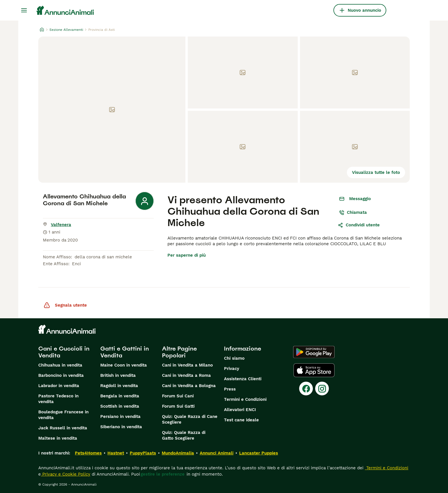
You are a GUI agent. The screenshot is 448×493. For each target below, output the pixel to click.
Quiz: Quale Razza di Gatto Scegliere (184, 435)
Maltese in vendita (58, 438)
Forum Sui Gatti (178, 406)
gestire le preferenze (163, 474)
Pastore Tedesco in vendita (58, 399)
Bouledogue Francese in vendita (63, 415)
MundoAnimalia (178, 453)
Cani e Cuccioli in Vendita (64, 352)
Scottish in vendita (120, 406)
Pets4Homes (88, 453)
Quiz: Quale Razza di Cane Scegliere (190, 419)
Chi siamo (234, 358)
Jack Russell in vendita (63, 428)
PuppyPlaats (143, 453)
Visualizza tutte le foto (376, 172)
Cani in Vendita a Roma (186, 375)
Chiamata (353, 212)
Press (230, 389)
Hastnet (116, 453)
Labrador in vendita (59, 386)
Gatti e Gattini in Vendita (125, 352)
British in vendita (118, 375)
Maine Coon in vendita (124, 365)
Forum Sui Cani (178, 396)
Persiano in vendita (120, 416)
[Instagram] (322, 389)
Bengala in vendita (120, 396)
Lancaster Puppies (259, 453)
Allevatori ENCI (240, 410)
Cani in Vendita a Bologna (189, 386)
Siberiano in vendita (121, 427)
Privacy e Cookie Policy (66, 474)
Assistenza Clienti (243, 379)
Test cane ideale (241, 420)
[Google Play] (314, 352)
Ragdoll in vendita (119, 386)
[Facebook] (306, 389)
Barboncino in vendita (61, 375)
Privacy (232, 369)
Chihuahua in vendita (60, 365)
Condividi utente (359, 225)
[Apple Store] (314, 370)
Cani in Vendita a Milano (187, 365)
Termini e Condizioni (245, 399)
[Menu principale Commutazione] (24, 10)
